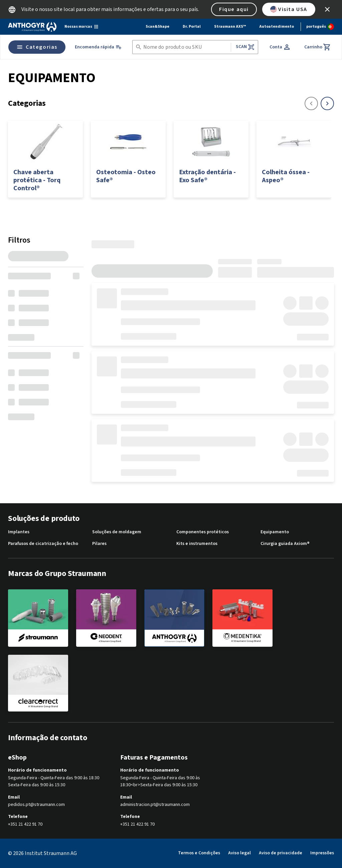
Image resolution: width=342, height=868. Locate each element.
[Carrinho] (318, 47)
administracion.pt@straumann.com (155, 805)
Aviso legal (239, 853)
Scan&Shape (157, 27)
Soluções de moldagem (117, 532)
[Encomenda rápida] (98, 47)
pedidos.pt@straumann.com (36, 805)
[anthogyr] (174, 618)
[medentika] (242, 618)
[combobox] (186, 47)
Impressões (322, 853)
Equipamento (275, 532)
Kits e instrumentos (197, 544)
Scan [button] (245, 47)
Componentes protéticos (203, 532)
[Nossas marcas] (82, 27)
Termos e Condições (199, 853)
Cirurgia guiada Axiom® (285, 544)
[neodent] (106, 618)
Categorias (37, 47)
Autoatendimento (277, 27)
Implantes (19, 532)
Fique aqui (234, 9)
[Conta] (280, 47)
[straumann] (38, 618)
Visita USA (289, 9)
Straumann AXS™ (230, 27)
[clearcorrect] (38, 683)
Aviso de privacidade (281, 853)
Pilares (99, 544)
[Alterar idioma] (320, 27)
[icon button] (327, 9)
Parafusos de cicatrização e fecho (43, 544)
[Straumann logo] (32, 27)
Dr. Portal (192, 27)
